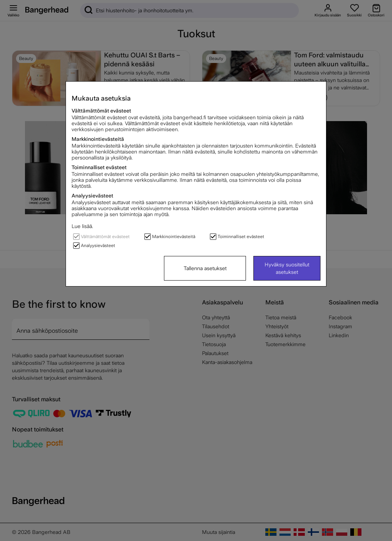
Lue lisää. (82, 226)
